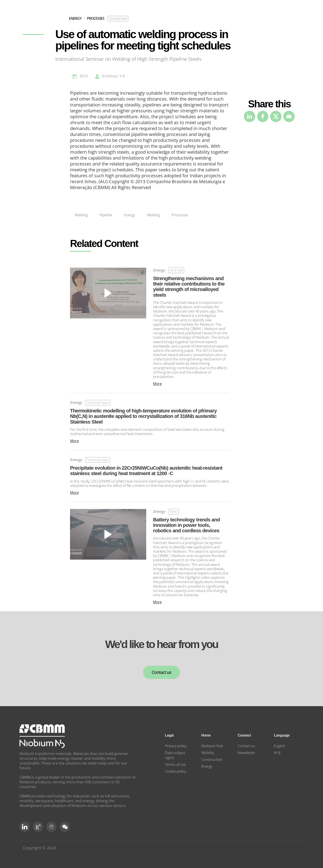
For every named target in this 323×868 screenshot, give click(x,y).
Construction (212, 759)
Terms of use (175, 764)
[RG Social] (38, 827)
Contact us (162, 672)
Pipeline (106, 215)
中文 (277, 753)
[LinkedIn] (25, 827)
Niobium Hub (212, 746)
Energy (130, 215)
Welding (81, 215)
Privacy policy (176, 746)
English (280, 746)
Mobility (208, 753)
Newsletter (246, 753)
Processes (180, 215)
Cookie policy (176, 771)
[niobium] (42, 747)
